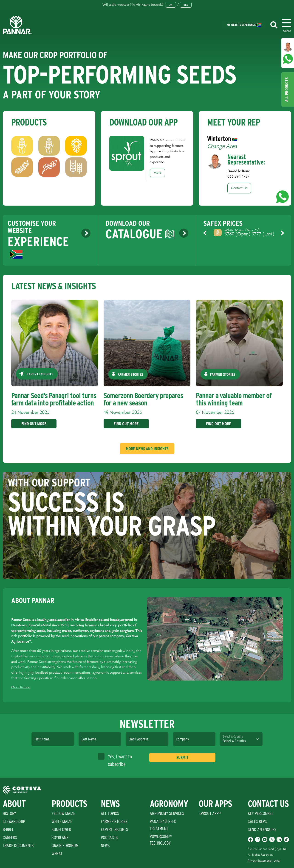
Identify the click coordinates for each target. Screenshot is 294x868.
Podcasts (109, 837)
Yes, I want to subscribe (115, 760)
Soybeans (60, 837)
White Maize (62, 821)
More (157, 173)
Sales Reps (257, 821)
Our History (20, 687)
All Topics (110, 813)
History (9, 813)
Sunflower (61, 829)
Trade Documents (18, 846)
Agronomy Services (167, 813)
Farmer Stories (114, 821)
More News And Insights (147, 449)
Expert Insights (114, 829)
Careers (10, 837)
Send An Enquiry (262, 829)
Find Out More (33, 424)
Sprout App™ (210, 813)
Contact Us (239, 188)
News (105, 846)
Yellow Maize (63, 813)
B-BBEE (8, 829)
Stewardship (14, 821)
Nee (186, 5)
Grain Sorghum (65, 846)
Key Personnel (261, 813)
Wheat (57, 854)
